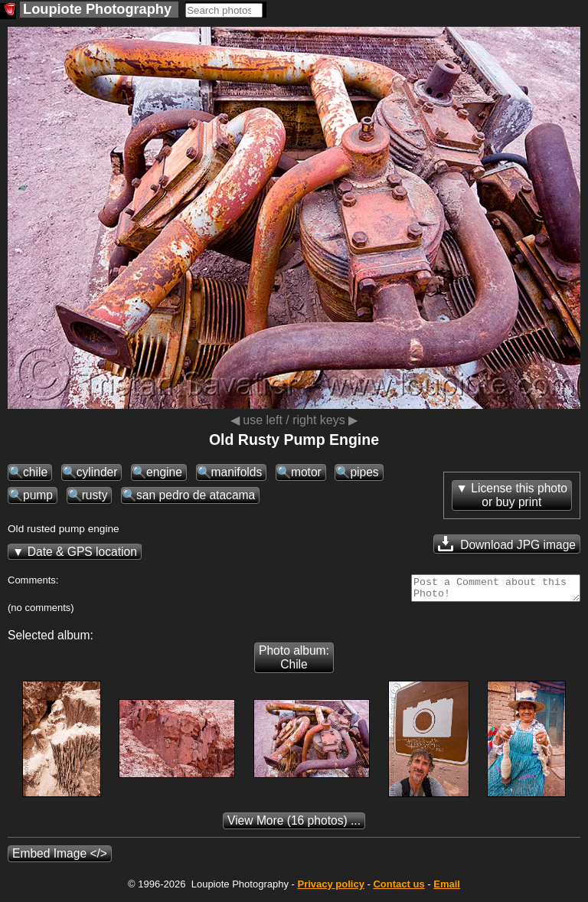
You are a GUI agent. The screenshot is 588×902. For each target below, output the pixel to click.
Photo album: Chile (294, 662)
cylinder (97, 472)
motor (306, 472)
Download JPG (507, 544)
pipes (364, 472)
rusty (95, 495)
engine (164, 472)
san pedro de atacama (196, 495)
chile (35, 472)
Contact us (399, 889)
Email (447, 889)
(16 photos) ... (294, 825)
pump (38, 495)
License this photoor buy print (519, 495)
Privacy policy (330, 889)
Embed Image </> (60, 858)
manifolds (237, 472)
